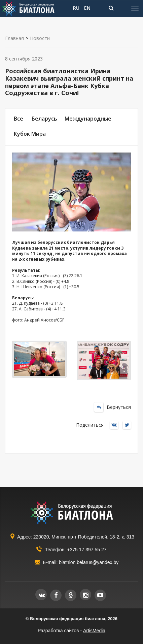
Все (19, 119)
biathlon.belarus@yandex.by (89, 562)
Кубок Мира (30, 134)
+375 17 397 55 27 (87, 550)
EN (87, 8)
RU (76, 8)
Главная (14, 38)
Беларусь (44, 119)
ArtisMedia (94, 631)
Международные (88, 119)
